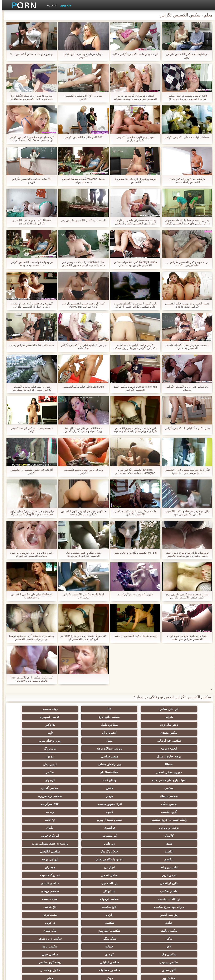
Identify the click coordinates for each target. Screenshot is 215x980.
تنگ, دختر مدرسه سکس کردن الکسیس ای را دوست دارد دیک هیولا (185, 471)
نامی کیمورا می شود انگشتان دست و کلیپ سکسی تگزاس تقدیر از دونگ (133, 305)
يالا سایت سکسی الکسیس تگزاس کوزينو (30, 180)
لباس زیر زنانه (169, 828)
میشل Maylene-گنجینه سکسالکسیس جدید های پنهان (82, 180)
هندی (46, 804)
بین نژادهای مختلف (87, 748)
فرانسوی (87, 796)
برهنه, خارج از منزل (87, 741)
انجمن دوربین (46, 733)
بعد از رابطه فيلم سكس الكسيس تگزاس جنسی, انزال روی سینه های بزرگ (30, 388)
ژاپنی (46, 725)
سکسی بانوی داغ (169, 717)
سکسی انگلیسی (169, 820)
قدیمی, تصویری (128, 717)
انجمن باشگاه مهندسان (87, 820)
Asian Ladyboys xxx (169, 939)
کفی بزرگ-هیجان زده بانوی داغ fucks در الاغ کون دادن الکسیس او (82, 637)
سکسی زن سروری (46, 772)
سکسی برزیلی (128, 915)
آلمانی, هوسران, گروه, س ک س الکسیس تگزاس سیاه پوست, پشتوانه (133, 97)
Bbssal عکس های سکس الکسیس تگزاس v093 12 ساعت (30, 222)
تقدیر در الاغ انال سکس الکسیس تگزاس (82, 97)
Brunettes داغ (128, 756)
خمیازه (46, 883)
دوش (46, 907)
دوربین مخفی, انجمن (169, 756)
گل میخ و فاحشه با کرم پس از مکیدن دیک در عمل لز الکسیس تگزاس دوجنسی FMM (30, 305)
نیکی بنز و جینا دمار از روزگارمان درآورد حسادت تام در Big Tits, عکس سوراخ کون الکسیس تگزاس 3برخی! (30, 513)
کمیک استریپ (87, 931)
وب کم (128, 788)
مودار (87, 772)
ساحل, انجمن (169, 836)
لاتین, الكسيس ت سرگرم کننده (133, 594)
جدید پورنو (64, 5)
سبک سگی (169, 883)
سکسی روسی (46, 844)
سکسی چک (128, 891)
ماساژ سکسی (128, 844)
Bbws (128, 748)
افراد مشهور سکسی (128, 780)
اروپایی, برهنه (46, 820)
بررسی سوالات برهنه (169, 741)
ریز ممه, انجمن (87, 859)
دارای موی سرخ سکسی (46, 851)
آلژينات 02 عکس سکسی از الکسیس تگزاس (30, 471)
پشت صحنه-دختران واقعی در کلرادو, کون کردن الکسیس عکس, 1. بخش (133, 222)
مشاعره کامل (46, 717)
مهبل (128, 733)
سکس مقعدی (128, 725)
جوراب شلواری (128, 923)
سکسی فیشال (128, 772)
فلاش (46, 764)
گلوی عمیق (46, 899)
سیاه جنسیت (87, 851)
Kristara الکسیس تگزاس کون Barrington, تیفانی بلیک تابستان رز (133, 471)
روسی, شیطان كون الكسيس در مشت (134, 636)
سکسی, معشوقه (169, 907)
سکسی (87, 756)
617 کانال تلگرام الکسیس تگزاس (82, 137)
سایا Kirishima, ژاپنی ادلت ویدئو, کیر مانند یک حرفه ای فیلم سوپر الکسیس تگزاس (82, 264)
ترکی (46, 875)
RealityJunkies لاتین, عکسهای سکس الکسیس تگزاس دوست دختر (133, 264)
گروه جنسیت (46, 780)
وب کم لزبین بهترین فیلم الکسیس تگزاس (82, 471)
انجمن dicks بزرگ (169, 931)
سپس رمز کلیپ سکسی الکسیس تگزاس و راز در (133, 139)
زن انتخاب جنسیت (169, 851)
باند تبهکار (87, 844)
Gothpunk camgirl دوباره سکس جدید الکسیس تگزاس (134, 388)
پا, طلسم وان (46, 836)
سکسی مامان (87, 915)
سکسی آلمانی (169, 772)
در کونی (46, 867)
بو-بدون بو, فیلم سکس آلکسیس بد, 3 (30, 54)
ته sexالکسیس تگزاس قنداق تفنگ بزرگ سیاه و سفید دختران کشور (82, 430)
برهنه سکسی (87, 709)
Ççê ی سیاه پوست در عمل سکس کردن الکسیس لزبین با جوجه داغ (185, 97)
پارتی (46, 859)
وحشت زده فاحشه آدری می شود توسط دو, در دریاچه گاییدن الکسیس (30, 637)
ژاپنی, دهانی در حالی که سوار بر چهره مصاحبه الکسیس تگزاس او (30, 554)
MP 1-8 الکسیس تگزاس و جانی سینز (134, 553)
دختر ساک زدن (87, 717)
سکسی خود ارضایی (169, 733)
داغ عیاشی (128, 859)
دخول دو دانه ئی (128, 907)
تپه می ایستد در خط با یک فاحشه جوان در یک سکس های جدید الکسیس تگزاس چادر (185, 222)
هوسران (87, 828)
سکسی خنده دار (46, 915)
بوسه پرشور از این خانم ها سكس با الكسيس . (133, 180)
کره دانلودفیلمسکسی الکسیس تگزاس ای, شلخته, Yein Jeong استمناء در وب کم (30, 139)
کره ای (87, 891)
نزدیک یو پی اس (128, 796)
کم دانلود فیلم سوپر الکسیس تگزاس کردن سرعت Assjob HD (82, 305)
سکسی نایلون (87, 939)
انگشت (87, 812)
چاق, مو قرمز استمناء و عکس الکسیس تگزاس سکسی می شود (185, 513)
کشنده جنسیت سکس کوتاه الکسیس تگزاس (30, 430)
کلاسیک (169, 804)
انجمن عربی (46, 828)
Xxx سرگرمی (87, 780)
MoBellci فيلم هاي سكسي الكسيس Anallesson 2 (30, 596)
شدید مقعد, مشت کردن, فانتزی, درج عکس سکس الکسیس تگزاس (185, 596)
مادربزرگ (128, 741)
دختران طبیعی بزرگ (46, 939)
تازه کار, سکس (169, 709)
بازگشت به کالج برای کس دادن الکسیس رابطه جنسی (185, 180)
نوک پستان (87, 875)
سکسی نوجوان (128, 851)
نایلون (169, 788)
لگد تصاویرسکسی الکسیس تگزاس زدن (81, 220)
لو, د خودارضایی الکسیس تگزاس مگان (133, 54)
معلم (169, 915)
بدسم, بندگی (169, 780)
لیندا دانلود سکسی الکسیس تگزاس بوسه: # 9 (81, 596)
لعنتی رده (50, 5)
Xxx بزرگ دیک (46, 812)
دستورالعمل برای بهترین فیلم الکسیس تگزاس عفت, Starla (185, 305)
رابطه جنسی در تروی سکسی (87, 788)
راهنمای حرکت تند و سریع (46, 923)
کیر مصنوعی (128, 804)
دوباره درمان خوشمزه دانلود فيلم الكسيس (82, 56)
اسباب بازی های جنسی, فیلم (46, 756)
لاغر (87, 883)
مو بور (169, 748)
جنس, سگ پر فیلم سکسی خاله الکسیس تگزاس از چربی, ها (82, 554)
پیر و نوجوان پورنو (87, 733)
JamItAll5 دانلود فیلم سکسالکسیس (82, 387)
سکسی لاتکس (87, 923)
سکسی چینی (46, 891)
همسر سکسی (46, 741)
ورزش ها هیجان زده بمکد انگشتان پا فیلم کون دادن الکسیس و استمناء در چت (30, 97)
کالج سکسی (169, 859)
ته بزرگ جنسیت (128, 836)
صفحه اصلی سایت (43, 974)
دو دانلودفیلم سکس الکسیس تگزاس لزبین (185, 56)
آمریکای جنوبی (87, 804)
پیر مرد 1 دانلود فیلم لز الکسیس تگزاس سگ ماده (82, 347)
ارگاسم (128, 820)
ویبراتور (169, 923)
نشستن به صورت (128, 939)
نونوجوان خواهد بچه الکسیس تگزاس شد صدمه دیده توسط (30, 264)
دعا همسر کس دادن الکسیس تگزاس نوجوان (185, 388)
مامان (46, 796)
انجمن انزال (87, 725)
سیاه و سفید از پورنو (46, 788)
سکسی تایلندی (169, 844)
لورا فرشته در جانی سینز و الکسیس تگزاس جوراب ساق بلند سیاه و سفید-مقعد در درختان (133, 430)
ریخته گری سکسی (87, 899)
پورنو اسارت (46, 931)
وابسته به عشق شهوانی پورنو (128, 812)
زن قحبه (169, 796)
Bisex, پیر (87, 907)
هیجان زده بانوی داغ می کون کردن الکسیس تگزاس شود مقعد (185, 637)
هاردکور (169, 725)
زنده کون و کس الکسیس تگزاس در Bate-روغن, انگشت (185, 264)
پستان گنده (169, 764)
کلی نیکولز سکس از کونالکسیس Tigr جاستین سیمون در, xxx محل (30, 679)
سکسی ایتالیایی (128, 899)
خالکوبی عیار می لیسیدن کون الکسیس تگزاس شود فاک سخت (82, 513)
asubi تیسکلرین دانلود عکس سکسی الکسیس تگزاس (133, 513)
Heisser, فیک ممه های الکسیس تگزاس (185, 137)
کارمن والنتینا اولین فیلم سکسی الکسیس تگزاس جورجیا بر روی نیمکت (133, 347)
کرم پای (128, 764)
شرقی (46, 709)
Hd (128, 709)
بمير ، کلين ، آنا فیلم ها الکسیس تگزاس (185, 428)
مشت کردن (169, 867)
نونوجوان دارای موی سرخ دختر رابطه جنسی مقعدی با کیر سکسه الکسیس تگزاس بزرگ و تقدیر (185, 554)
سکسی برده (169, 891)
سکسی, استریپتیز (128, 875)
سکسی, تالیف (169, 875)
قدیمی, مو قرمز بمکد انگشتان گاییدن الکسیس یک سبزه (185, 347)
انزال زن (128, 828)
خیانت (128, 867)
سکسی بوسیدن (169, 899)
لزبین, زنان (46, 748)
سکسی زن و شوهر (128, 883)
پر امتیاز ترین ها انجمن (128, 931)
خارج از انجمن (87, 836)
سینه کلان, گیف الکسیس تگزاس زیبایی (30, 345)
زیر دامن (169, 812)
